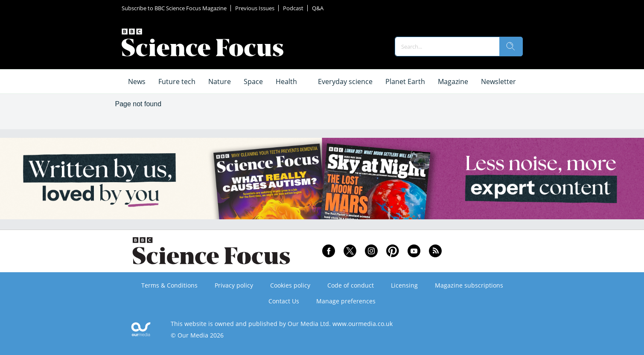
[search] (511, 47)
